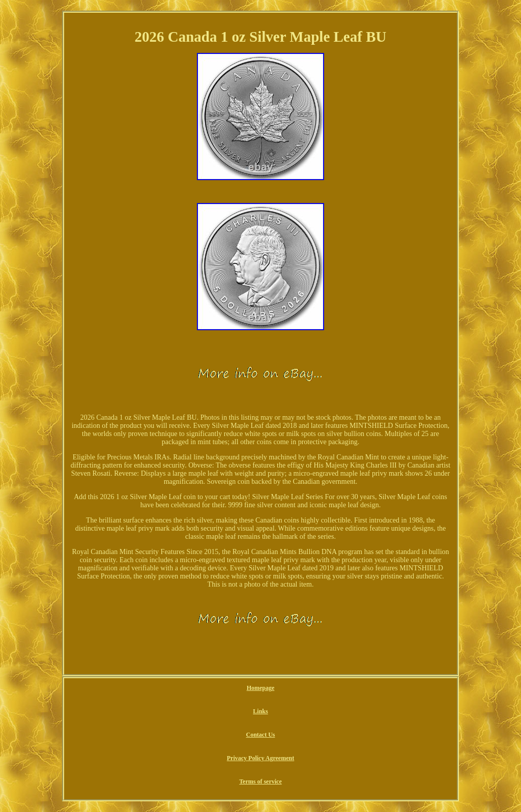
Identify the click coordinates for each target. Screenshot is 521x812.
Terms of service (260, 781)
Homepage (261, 688)
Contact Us (260, 735)
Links (260, 711)
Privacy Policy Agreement (260, 758)
